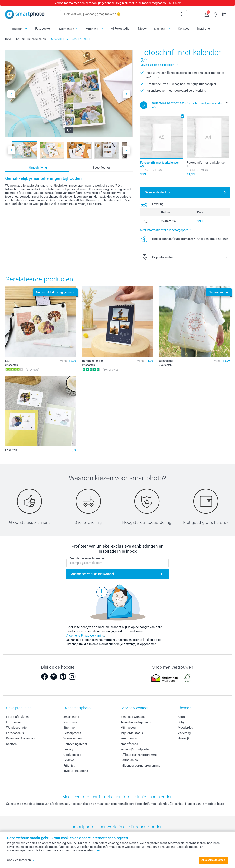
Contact (183, 29)
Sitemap (69, 728)
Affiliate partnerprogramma (139, 755)
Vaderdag (184, 733)
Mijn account (129, 728)
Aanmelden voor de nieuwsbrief (93, 574)
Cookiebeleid (72, 755)
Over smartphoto (77, 708)
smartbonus (129, 738)
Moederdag (185, 728)
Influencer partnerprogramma (140, 766)
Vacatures (70, 722)
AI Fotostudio (120, 29)
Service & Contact (133, 717)
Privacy (68, 749)
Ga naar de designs (158, 192)
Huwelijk (184, 738)
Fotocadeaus (15, 733)
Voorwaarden (72, 738)
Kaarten (11, 744)
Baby (181, 722)
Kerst (181, 717)
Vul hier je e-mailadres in (87, 558)
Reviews (69, 760)
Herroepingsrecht (75, 744)
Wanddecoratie (16, 728)
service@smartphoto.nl (136, 749)
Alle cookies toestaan (213, 860)
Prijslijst (69, 766)
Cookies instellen (21, 860)
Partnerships (129, 760)
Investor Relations (76, 771)
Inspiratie (204, 29)
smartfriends (129, 744)
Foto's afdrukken (17, 717)
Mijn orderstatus (132, 733)
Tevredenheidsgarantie (136, 722)
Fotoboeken (43, 29)
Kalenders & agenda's (21, 738)
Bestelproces (72, 733)
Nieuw (142, 29)
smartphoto (71, 717)
